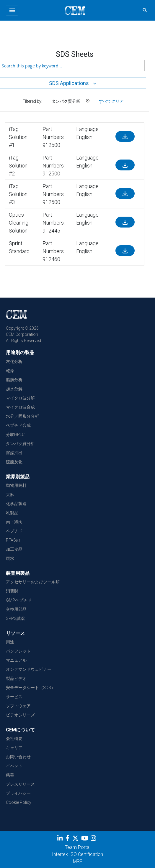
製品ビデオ (16, 678)
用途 (10, 642)
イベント (14, 766)
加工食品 (14, 549)
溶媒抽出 (14, 453)
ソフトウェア (18, 706)
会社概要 (14, 738)
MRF (78, 861)
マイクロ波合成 (20, 407)
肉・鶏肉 (14, 522)
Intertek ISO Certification (77, 854)
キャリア (14, 748)
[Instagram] (94, 839)
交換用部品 (16, 609)
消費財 (12, 591)
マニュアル (16, 660)
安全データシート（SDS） (31, 688)
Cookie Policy (19, 802)
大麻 (10, 494)
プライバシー (18, 793)
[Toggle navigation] (12, 11)
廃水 (10, 558)
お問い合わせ (18, 757)
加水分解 (14, 389)
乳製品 (12, 513)
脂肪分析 (14, 380)
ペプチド (14, 531)
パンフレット (18, 651)
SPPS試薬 (15, 618)
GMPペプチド (19, 600)
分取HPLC (15, 434)
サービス (14, 697)
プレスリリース (20, 784)
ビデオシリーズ (20, 715)
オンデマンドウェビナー (29, 669)
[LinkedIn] (61, 839)
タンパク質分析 (20, 444)
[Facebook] (69, 839)
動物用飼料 (16, 485)
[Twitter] (76, 839)
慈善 (10, 775)
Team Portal (78, 847)
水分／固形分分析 (22, 416)
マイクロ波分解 (20, 398)
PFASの (13, 540)
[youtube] (85, 839)
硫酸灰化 (14, 462)
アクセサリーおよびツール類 (33, 582)
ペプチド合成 (18, 425)
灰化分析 (14, 361)
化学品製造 (16, 504)
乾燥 (10, 371)
